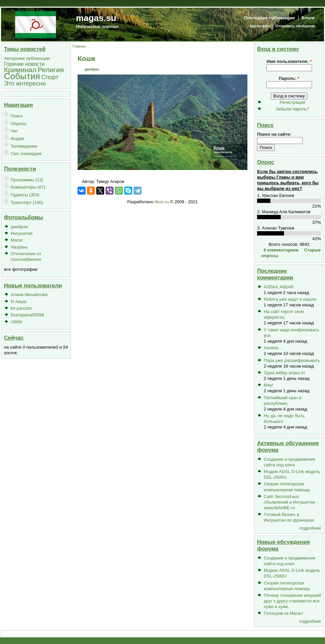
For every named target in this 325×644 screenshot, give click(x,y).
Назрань (19, 247)
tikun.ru (162, 202)
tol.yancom (21, 308)
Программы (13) (27, 180)
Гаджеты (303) (25, 195)
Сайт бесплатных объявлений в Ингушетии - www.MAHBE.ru (291, 502)
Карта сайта (260, 26)
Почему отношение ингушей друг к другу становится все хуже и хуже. (292, 601)
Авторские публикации (27, 58)
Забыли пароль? (292, 109)
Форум (17, 139)
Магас (17, 240)
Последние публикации (270, 18)
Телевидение (24, 146)
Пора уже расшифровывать (292, 360)
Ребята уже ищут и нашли (290, 299)
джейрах (19, 227)
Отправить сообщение (296, 26)
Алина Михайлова (29, 295)
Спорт (50, 77)
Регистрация (293, 102)
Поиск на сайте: (274, 134)
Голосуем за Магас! (284, 613)
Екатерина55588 (27, 315)
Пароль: (289, 78)
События (22, 76)
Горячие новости (24, 64)
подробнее (310, 528)
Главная (79, 46)
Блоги (308, 18)
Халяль (271, 348)
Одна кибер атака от (285, 373)
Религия (51, 70)
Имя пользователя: (289, 61)
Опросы (19, 124)
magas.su (96, 18)
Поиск (17, 116)
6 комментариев (281, 250)
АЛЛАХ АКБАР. (279, 287)
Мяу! (268, 385)
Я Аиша (18, 302)
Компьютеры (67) (28, 187)
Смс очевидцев (26, 154)
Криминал (20, 70)
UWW (16, 322)
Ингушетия (22, 233)
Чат (14, 131)
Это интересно (25, 83)
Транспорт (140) (27, 202)
